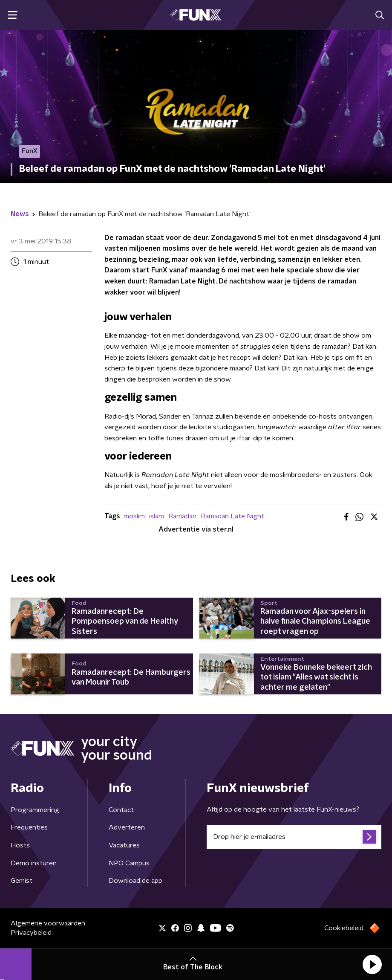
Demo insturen (34, 863)
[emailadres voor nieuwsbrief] (294, 837)
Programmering (35, 810)
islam (157, 516)
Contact (121, 810)
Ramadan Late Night (232, 516)
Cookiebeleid (344, 928)
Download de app (135, 881)
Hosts (20, 845)
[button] (372, 964)
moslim (134, 516)
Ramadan (182, 516)
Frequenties (29, 827)
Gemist (22, 881)
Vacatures (124, 845)
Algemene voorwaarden (48, 923)
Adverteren (127, 827)
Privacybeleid (31, 933)
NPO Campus (129, 863)
